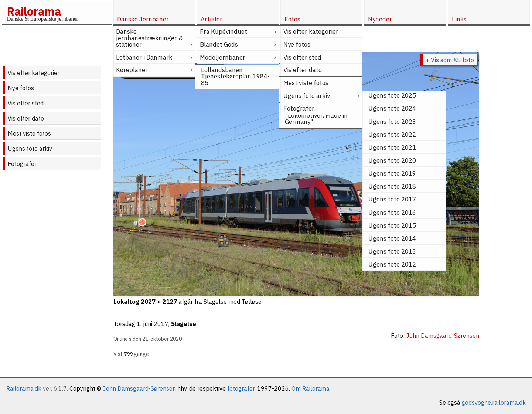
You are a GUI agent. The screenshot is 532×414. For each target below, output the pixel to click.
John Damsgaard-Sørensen (139, 388)
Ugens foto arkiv (30, 149)
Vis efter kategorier (34, 73)
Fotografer (22, 164)
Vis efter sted (26, 103)
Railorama (34, 11)
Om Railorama (311, 388)
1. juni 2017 (153, 324)
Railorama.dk (24, 388)
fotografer (241, 388)
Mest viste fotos (29, 133)
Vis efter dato (26, 118)
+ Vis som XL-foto (450, 60)
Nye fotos (21, 88)
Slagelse (184, 324)
